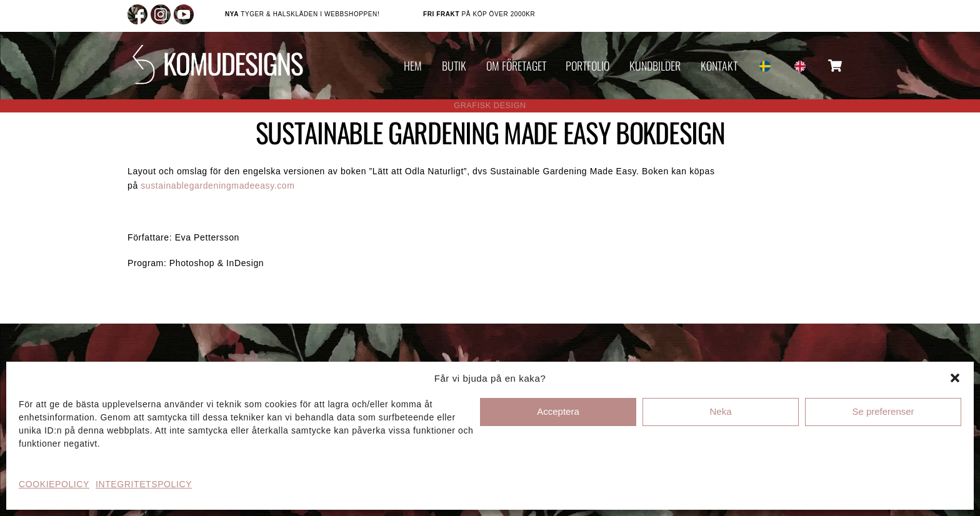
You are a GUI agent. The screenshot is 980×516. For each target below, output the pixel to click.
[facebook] (137, 14)
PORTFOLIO (587, 66)
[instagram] (161, 14)
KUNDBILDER (655, 66)
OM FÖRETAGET (516, 66)
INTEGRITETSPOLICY (144, 484)
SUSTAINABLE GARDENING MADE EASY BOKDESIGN (490, 132)
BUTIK (454, 66)
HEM (413, 66)
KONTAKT (719, 66)
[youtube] (184, 14)
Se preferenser (883, 411)
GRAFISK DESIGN (490, 106)
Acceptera (558, 411)
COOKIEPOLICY (54, 484)
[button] (955, 378)
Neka (720, 411)
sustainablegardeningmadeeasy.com (217, 186)
